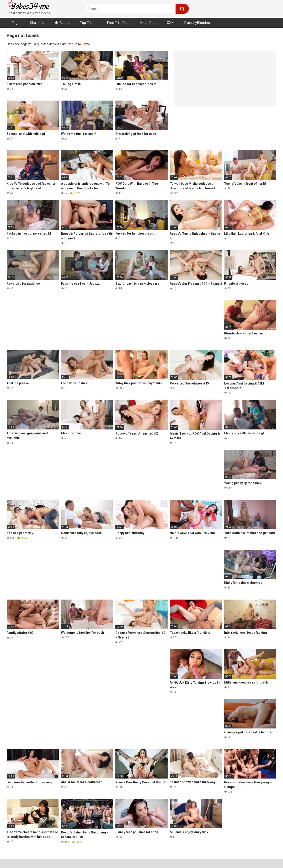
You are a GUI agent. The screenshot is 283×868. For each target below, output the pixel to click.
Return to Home (79, 44)
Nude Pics (148, 23)
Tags (16, 23)
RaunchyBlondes (197, 23)
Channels (37, 23)
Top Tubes (88, 23)
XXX (170, 23)
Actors (65, 23)
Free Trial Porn (118, 23)
